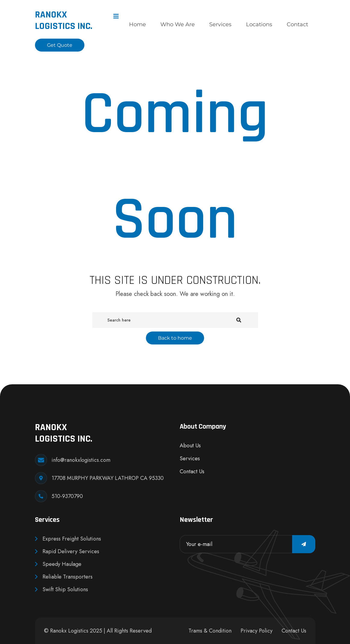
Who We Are (178, 24)
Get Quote (60, 45)
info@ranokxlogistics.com (81, 460)
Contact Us (192, 471)
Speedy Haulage (58, 564)
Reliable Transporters (64, 577)
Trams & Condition (210, 631)
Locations (259, 24)
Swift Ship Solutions (61, 589)
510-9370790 (67, 496)
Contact (297, 24)
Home (137, 24)
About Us (190, 446)
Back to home (175, 338)
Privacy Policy (257, 631)
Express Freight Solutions (68, 539)
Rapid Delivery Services (67, 551)
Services (220, 24)
